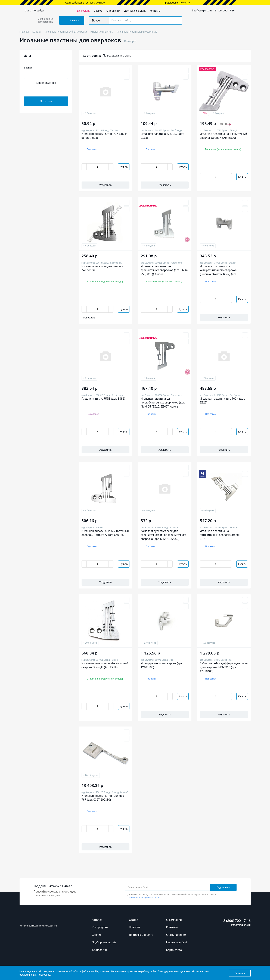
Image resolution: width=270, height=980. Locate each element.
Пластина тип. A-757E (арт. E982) (103, 399)
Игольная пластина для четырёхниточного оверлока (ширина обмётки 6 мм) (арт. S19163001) (218, 270)
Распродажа (83, 11)
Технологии (99, 950)
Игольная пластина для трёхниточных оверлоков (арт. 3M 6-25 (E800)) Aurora (164, 270)
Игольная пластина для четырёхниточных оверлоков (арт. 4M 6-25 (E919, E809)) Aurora (163, 403)
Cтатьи (134, 920)
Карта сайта (174, 950)
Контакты (155, 11)
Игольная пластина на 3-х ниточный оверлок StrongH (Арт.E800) (223, 136)
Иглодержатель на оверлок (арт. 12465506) (162, 665)
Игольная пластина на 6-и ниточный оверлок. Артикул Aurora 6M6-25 (105, 533)
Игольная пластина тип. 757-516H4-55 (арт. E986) (105, 136)
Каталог (97, 920)
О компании (113, 11)
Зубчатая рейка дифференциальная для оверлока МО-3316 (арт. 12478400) (224, 667)
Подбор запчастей (104, 942)
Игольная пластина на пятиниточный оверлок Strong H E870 (221, 535)
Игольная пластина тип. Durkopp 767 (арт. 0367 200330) (103, 798)
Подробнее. (44, 975)
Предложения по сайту (177, 3)
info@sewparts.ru (202, 11)
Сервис (98, 11)
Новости (134, 927)
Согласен (240, 973)
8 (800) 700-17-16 (225, 11)
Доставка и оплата (135, 11)
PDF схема (89, 318)
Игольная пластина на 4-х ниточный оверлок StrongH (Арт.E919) (105, 665)
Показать (46, 101)
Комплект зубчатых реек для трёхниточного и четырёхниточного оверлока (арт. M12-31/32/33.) (164, 535)
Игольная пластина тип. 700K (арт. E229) (222, 401)
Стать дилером (176, 935)
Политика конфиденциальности (145, 898)
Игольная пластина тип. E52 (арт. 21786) (162, 136)
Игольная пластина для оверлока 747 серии (103, 268)
